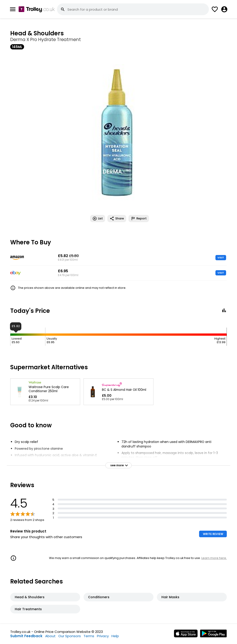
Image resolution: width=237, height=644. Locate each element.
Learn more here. (214, 558)
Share (117, 219)
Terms (89, 636)
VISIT (221, 258)
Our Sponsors (70, 636)
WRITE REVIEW (213, 534)
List (98, 219)
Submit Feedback (26, 636)
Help (115, 636)
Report (139, 219)
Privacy (103, 636)
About (50, 636)
